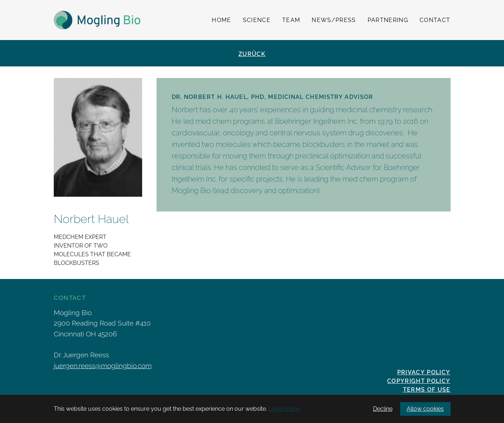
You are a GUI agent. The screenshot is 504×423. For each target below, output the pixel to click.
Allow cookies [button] (425, 409)
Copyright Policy (419, 381)
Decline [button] (383, 409)
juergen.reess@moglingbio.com (103, 366)
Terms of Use (427, 390)
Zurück (252, 54)
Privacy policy (424, 372)
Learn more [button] (284, 409)
